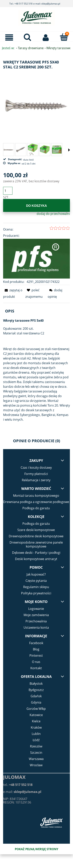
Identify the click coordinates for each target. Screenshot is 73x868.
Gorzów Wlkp (36, 709)
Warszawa (36, 759)
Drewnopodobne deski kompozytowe (36, 536)
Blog (36, 649)
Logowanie (36, 609)
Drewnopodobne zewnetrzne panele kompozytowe (36, 544)
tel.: (18, 785)
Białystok (36, 684)
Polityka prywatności (36, 593)
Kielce (36, 721)
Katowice (36, 715)
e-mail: (22, 792)
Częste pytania (36, 581)
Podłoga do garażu (36, 508)
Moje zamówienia (36, 615)
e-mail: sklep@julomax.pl (47, 4)
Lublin (36, 734)
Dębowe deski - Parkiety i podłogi (36, 553)
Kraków (36, 727)
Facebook (36, 643)
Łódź (36, 740)
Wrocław (36, 765)
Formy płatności (36, 474)
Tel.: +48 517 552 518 (21, 4)
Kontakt (36, 668)
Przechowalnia (36, 621)
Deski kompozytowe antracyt (36, 559)
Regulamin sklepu (36, 587)
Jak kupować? (36, 574)
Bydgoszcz (36, 690)
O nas (36, 662)
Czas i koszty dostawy (36, 468)
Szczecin (36, 753)
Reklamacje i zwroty (36, 480)
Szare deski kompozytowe (36, 530)
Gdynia (36, 702)
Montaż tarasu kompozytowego (36, 496)
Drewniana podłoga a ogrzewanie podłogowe (36, 502)
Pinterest (36, 656)
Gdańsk (36, 696)
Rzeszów (36, 746)
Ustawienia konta (36, 627)
